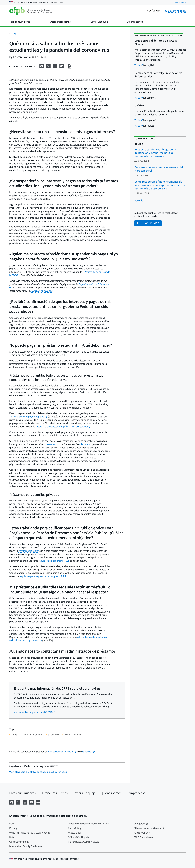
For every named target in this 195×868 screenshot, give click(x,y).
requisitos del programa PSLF (54, 561)
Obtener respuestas (54, 793)
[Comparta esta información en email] (62, 66)
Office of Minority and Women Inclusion (88, 824)
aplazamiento (51, 444)
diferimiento (86, 444)
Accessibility (74, 833)
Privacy (13, 828)
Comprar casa (136, 793)
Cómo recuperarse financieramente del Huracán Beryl (159, 169)
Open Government (19, 842)
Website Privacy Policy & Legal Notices (30, 833)
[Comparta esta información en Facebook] (42, 66)
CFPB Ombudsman (143, 837)
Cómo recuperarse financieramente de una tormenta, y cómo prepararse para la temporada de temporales (160, 185)
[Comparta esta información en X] (48, 66)
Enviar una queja (175, 11)
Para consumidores (22, 793)
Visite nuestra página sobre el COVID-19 (35, 712)
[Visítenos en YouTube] (31, 802)
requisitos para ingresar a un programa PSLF (43, 576)
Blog (14, 33)
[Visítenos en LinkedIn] (25, 802)
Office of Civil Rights (78, 837)
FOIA (12, 824)
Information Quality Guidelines (26, 846)
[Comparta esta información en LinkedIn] (55, 66)
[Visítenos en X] (18, 802)
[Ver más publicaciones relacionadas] (139, 201)
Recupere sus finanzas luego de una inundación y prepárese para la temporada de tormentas (156, 153)
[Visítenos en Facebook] (12, 802)
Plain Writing (75, 828)
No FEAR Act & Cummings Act (83, 842)
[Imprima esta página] (70, 66)
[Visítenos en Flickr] (38, 802)
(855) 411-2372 (180, 2)
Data (12, 837)
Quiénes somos (111, 793)
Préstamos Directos (29, 551)
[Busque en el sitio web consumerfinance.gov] (154, 11)
